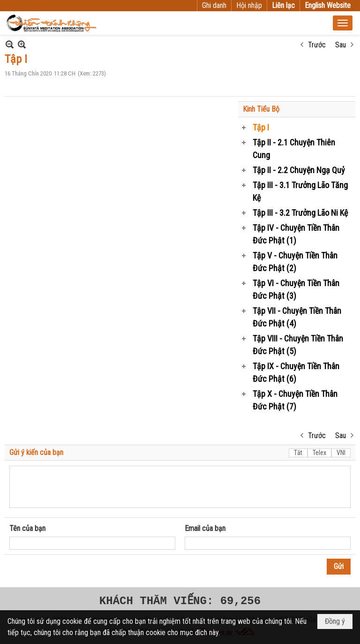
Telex (319, 453)
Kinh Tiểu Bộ (261, 109)
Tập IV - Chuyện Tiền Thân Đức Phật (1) (296, 234)
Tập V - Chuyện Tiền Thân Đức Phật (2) (295, 262)
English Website (328, 5)
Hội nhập (249, 5)
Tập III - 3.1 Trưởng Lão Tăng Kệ (300, 191)
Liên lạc (283, 5)
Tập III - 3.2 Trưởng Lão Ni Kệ (300, 213)
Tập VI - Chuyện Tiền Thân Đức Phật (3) (296, 289)
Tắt (298, 453)
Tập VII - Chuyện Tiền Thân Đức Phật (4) (297, 317)
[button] (343, 23)
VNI (341, 453)
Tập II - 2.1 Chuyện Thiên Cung (294, 149)
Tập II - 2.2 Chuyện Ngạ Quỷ (299, 170)
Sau (341, 45)
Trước (317, 45)
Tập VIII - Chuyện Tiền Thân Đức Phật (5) (298, 345)
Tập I (261, 127)
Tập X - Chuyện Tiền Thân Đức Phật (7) (295, 400)
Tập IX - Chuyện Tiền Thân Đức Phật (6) (296, 372)
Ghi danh (214, 5)
